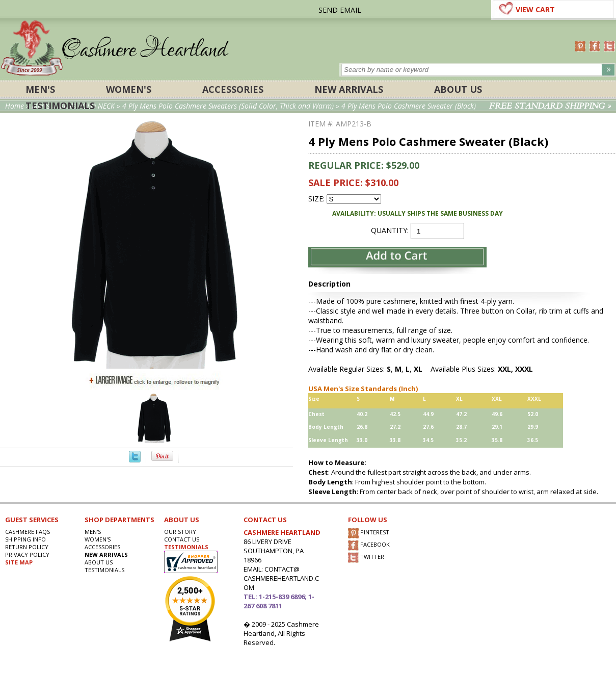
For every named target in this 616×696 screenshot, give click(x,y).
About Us (458, 89)
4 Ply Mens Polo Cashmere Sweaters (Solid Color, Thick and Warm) (228, 106)
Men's (40, 89)
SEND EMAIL (340, 10)
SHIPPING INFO (25, 539)
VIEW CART (535, 9)
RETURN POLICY (27, 547)
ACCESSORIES (233, 89)
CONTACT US (182, 539)
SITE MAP (19, 562)
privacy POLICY (27, 555)
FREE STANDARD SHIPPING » (550, 106)
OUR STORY (180, 532)
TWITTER (366, 558)
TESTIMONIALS (186, 547)
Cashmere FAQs (28, 532)
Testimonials (60, 106)
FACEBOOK (369, 545)
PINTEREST (369, 533)
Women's (129, 89)
